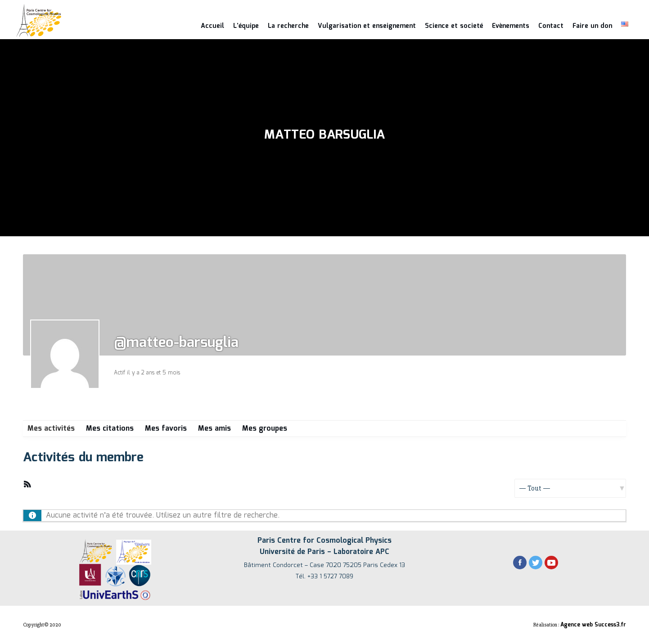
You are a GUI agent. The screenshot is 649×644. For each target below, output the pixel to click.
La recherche (288, 26)
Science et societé (454, 26)
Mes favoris (166, 429)
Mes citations (110, 429)
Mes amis (214, 429)
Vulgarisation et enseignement (367, 26)
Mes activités (51, 429)
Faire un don (592, 26)
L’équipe (246, 26)
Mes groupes (265, 429)
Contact (551, 26)
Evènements (511, 26)
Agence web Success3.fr (593, 625)
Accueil (212, 26)
